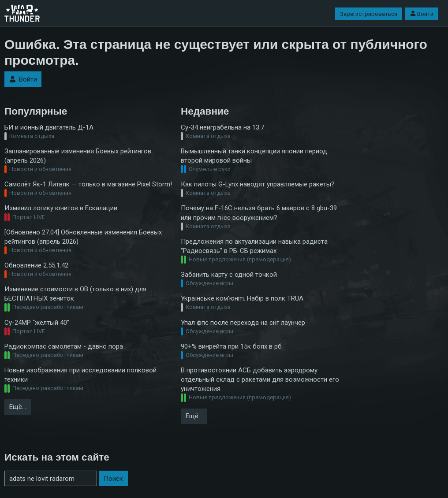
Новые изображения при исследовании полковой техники (80, 375)
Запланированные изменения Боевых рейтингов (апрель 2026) (78, 156)
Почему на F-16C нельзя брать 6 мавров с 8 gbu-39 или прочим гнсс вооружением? (259, 213)
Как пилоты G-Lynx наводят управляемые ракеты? (258, 184)
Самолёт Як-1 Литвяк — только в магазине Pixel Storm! (88, 184)
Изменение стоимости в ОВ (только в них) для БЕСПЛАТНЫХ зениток (75, 294)
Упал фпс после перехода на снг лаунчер (243, 323)
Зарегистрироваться (369, 14)
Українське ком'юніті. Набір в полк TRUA (242, 298)
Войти (422, 14)
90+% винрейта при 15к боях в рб (231, 346)
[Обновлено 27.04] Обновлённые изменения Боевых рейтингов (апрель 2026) (83, 237)
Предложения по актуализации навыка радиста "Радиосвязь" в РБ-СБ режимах (254, 246)
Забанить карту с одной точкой (229, 275)
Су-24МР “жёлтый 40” (37, 323)
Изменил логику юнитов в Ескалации (61, 208)
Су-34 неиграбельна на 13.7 (222, 127)
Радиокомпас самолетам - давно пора (64, 346)
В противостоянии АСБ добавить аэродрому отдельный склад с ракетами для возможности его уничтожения (260, 379)
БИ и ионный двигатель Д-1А (49, 127)
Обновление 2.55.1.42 (36, 265)
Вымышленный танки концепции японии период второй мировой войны (254, 156)
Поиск (113, 479)
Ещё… (18, 407)
